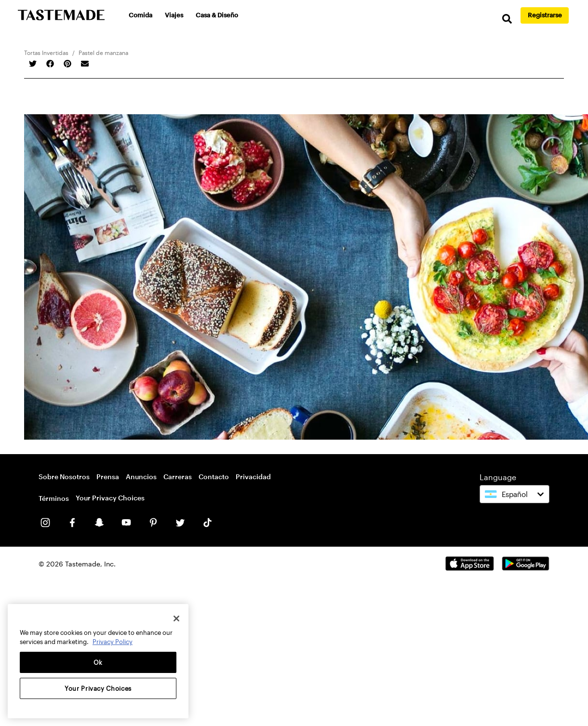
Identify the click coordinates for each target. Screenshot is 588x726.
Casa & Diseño (217, 15)
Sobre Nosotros (64, 477)
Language (498, 477)
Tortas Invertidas (46, 53)
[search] (506, 19)
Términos (54, 498)
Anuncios (141, 477)
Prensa (108, 477)
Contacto (214, 477)
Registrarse (545, 15)
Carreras (178, 477)
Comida (141, 15)
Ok (98, 662)
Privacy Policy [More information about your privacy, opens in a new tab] (113, 642)
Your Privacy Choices (110, 498)
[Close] (176, 618)
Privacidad (253, 477)
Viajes (174, 15)
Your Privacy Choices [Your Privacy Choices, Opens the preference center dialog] (98, 688)
